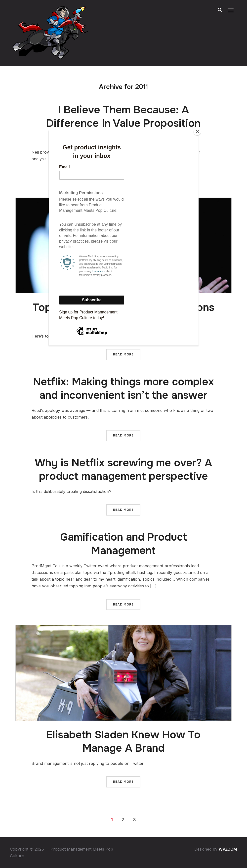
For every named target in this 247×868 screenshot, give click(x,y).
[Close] (197, 131)
